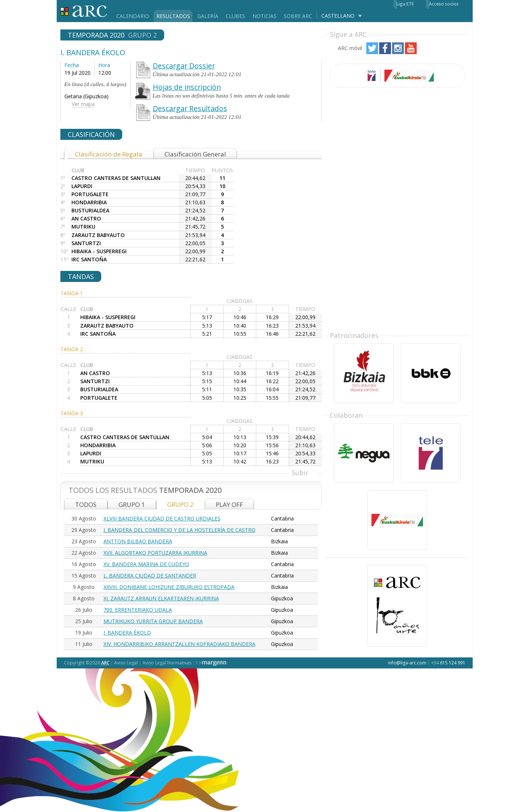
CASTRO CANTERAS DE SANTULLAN (116, 178)
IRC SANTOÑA (89, 259)
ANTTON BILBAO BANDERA (138, 541)
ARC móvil (350, 48)
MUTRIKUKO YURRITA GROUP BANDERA (153, 621)
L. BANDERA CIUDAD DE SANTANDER (150, 576)
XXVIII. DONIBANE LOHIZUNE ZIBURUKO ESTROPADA (169, 587)
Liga (84, 11)
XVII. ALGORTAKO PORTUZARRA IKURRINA (155, 553)
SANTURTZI (86, 243)
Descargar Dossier (184, 66)
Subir (300, 473)
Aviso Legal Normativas (167, 663)
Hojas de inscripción (187, 87)
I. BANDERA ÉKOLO (127, 633)
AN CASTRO (86, 218)
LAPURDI (82, 186)
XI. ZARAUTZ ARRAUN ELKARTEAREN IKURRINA (161, 598)
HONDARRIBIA (89, 202)
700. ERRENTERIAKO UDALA (138, 610)
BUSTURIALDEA (90, 210)
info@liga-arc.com (407, 663)
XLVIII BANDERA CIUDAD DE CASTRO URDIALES (162, 518)
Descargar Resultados (190, 108)
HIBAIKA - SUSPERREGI (99, 251)
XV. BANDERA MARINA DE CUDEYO (146, 564)
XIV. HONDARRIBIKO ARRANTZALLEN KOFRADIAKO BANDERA (179, 644)
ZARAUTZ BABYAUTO (98, 235)
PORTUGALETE (90, 194)
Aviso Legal (126, 663)
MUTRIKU (83, 227)
